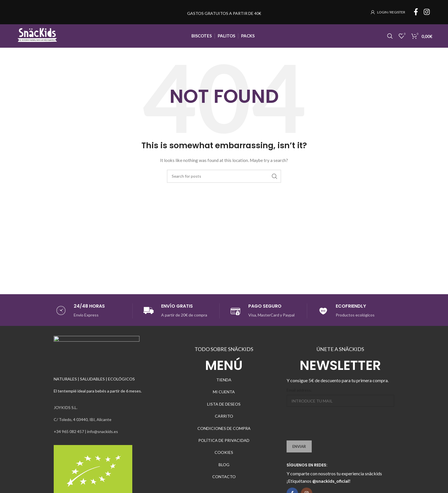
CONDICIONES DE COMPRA (224, 435)
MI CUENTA (224, 399)
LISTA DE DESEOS (224, 411)
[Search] (390, 41)
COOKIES (224, 459)
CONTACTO (224, 483)
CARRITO (224, 423)
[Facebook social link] (416, 14)
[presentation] (330, 433)
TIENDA (224, 386)
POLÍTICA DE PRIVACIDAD (224, 447)
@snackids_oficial (331, 488)
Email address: (299, 397)
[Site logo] (40, 41)
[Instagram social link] (427, 14)
